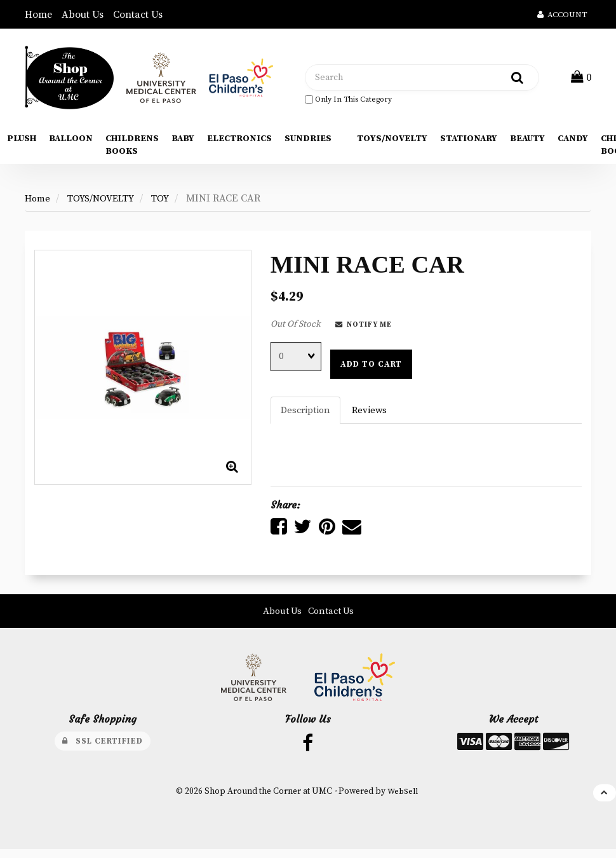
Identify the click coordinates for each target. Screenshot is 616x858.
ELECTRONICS (239, 143)
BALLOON (71, 143)
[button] (583, 79)
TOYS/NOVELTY (392, 143)
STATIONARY (469, 143)
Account (562, 15)
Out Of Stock (296, 329)
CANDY (573, 143)
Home (38, 15)
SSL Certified (103, 747)
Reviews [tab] (373, 415)
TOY (168, 203)
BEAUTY (527, 143)
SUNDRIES (308, 143)
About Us (83, 15)
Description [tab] (307, 415)
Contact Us (138, 15)
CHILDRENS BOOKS (132, 149)
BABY (183, 143)
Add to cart (371, 369)
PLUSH (22, 143)
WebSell (402, 800)
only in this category (348, 101)
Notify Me (364, 329)
